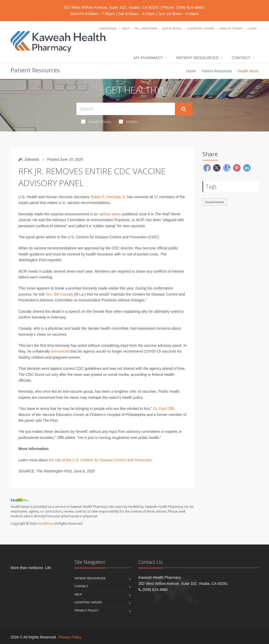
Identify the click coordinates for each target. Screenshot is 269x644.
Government (215, 202)
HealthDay (45, 524)
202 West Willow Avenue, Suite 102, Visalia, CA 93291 (111, 7)
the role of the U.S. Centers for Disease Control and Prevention (100, 460)
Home (191, 71)
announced (60, 351)
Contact (241, 58)
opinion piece (110, 214)
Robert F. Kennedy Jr (108, 197)
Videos (129, 121)
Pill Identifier (146, 29)
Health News (96, 121)
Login (252, 29)
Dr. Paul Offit (164, 409)
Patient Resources (198, 58)
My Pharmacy (148, 58)
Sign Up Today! (231, 29)
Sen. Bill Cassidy (59, 294)
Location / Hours (201, 29)
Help (126, 29)
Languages (108, 29)
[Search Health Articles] (126, 109)
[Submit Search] (184, 109)
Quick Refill (172, 29)
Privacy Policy (87, 610)
